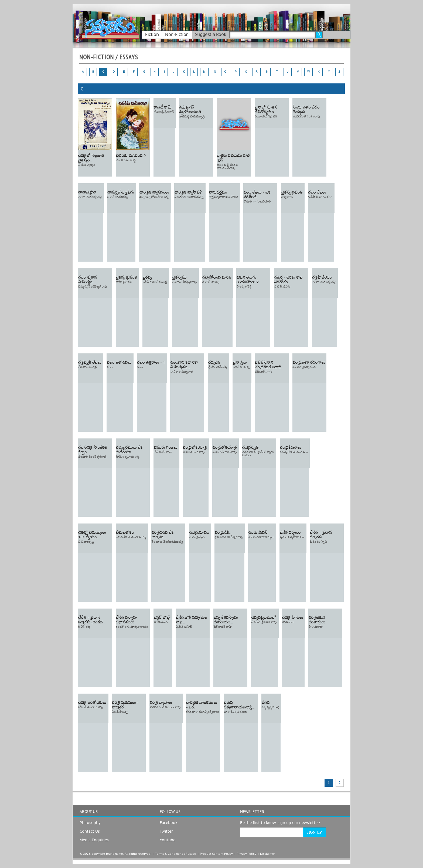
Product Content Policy (216, 854)
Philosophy (90, 823)
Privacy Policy (246, 854)
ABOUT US (89, 812)
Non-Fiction (177, 35)
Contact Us (90, 832)
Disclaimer (267, 854)
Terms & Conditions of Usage (176, 854)
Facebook (169, 823)
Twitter (166, 832)
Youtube (168, 840)
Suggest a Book (211, 35)
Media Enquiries (94, 840)
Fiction (152, 35)
